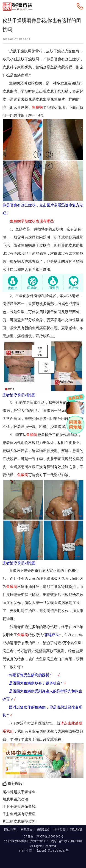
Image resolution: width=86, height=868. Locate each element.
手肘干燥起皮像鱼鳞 (19, 807)
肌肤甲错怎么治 (15, 799)
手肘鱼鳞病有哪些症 (19, 814)
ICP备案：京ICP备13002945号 (43, 836)
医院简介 (27, 830)
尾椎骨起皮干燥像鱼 (19, 792)
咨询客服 (59, 830)
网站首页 (10, 830)
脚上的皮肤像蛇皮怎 (19, 821)
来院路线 (43, 830)
